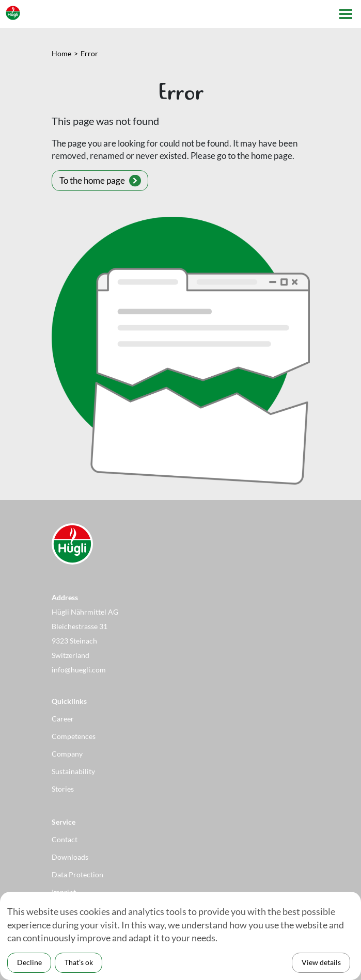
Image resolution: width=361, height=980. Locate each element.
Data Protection (77, 874)
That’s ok (79, 962)
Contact (65, 839)
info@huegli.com (79, 670)
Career (63, 719)
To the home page (92, 180)
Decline (29, 962)
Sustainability (73, 771)
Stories (63, 789)
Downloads (70, 857)
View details (321, 962)
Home (61, 53)
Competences (74, 736)
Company (67, 754)
